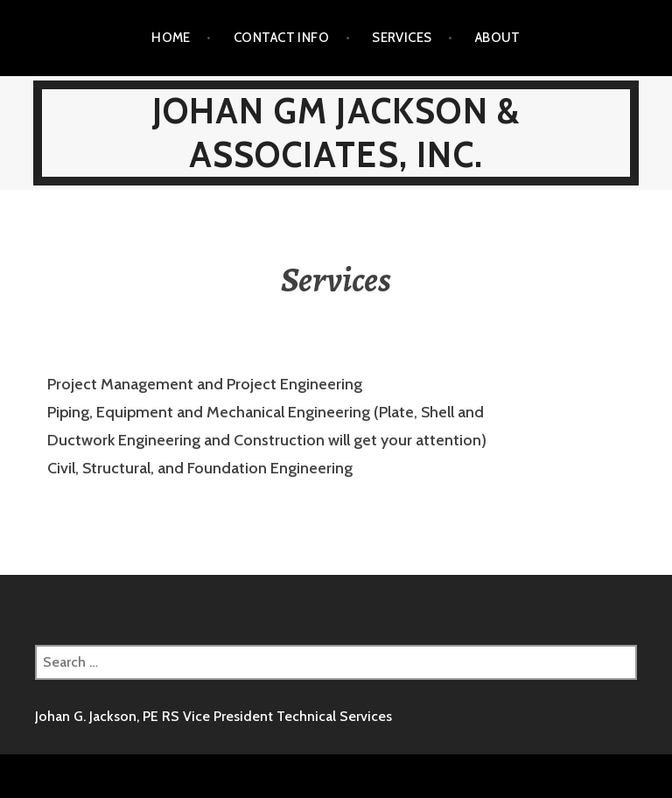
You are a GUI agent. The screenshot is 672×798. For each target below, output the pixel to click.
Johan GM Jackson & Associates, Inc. (336, 133)
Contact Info (281, 38)
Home (171, 38)
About (498, 38)
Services (402, 38)
